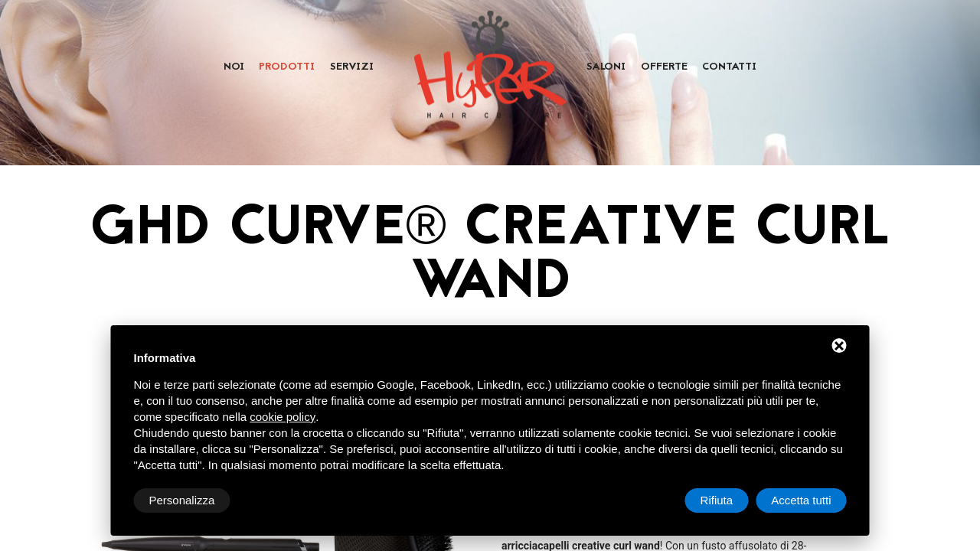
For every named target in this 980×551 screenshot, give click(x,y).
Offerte (664, 67)
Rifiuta (717, 500)
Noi (234, 67)
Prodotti (287, 67)
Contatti (729, 67)
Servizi (352, 67)
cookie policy (283, 417)
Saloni (606, 67)
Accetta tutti (801, 500)
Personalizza (182, 500)
